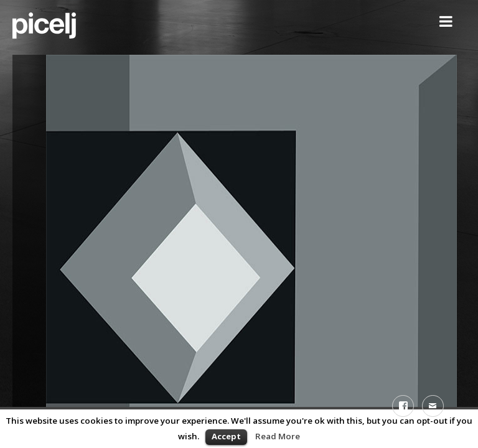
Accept (226, 436)
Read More (278, 436)
